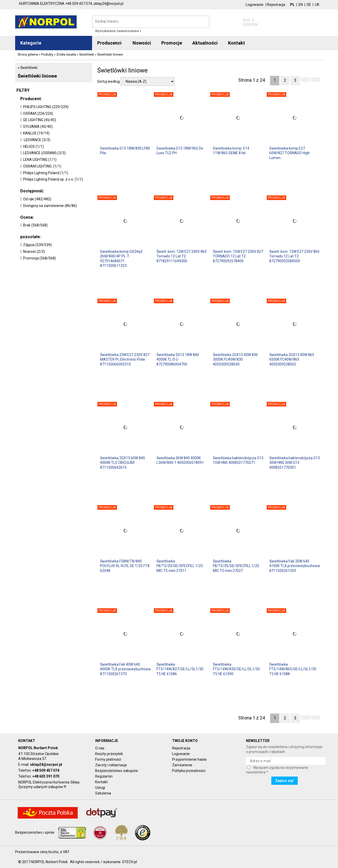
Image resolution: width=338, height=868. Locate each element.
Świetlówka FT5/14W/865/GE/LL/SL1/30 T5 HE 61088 (293, 669)
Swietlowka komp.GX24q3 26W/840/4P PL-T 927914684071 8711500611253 (121, 258)
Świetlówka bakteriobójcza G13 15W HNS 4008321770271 (238, 460)
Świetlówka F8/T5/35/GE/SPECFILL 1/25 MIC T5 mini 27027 (236, 566)
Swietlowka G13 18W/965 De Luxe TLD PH (180, 151)
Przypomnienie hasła (189, 759)
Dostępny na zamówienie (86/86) (50, 206)
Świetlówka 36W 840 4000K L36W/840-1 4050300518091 (180, 460)
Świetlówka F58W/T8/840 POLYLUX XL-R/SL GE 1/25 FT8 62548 (125, 566)
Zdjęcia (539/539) (37, 245)
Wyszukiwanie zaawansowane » (118, 31)
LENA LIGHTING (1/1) (40, 160)
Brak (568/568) (35, 225)
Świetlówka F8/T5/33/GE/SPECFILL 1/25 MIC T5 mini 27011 (180, 566)
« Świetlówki (28, 68)
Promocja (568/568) (39, 258)
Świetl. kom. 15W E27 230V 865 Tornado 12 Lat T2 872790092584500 (294, 256)
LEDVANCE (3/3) (37, 140)
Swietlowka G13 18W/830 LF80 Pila (125, 151)
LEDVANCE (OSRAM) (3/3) (44, 153)
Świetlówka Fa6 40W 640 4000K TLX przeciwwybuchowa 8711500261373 (125, 669)
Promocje (172, 43)
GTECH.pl (130, 862)
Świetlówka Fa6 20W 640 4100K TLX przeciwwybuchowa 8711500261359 (295, 566)
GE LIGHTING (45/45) (40, 120)
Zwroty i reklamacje (111, 765)
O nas (100, 748)
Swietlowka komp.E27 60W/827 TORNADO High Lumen (290, 153)
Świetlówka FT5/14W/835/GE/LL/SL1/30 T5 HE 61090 (236, 669)
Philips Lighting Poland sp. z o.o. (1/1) (53, 179)
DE (309, 5)
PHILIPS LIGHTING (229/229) (46, 107)
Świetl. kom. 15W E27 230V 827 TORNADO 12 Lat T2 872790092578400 (238, 256)
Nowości (142, 43)
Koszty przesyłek (109, 754)
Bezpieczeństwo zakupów (117, 771)
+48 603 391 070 (46, 776)
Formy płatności (108, 759)
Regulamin (104, 776)
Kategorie (31, 43)
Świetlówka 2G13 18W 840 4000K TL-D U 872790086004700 (178, 359)
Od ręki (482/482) (37, 199)
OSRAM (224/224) (38, 113)
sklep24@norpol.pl (46, 765)
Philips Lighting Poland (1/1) (46, 173)
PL (292, 5)
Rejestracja (276, 5)
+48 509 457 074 (46, 770)
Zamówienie (182, 765)
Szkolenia (103, 793)
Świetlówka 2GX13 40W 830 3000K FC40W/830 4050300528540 (235, 359)
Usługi (100, 788)
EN (301, 5)
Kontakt (101, 782)
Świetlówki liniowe (37, 76)
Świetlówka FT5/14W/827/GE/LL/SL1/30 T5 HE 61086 (180, 669)
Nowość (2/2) (34, 252)
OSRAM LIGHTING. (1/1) (42, 166)
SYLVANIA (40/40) (38, 127)
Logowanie (255, 5)
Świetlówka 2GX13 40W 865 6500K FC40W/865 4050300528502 (292, 359)
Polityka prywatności (189, 771)
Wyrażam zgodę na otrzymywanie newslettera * (277, 770)
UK (317, 5)
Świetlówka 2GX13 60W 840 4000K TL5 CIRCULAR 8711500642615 (122, 463)
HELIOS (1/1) (33, 147)
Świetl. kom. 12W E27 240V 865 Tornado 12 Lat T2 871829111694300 (182, 256)
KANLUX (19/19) (36, 133)
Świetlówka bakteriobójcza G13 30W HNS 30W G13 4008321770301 (295, 463)
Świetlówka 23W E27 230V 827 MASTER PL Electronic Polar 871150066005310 (125, 359)
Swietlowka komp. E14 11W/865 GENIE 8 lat (231, 151)
